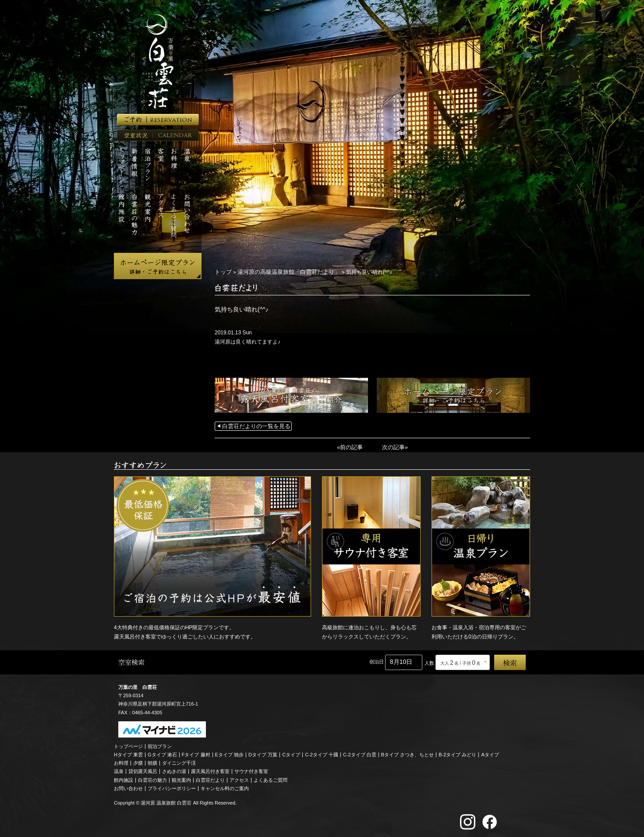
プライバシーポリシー (172, 787)
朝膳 (152, 762)
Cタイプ (291, 753)
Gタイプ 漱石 (162, 753)
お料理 (121, 762)
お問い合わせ (128, 787)
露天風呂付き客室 (210, 770)
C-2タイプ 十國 (322, 753)
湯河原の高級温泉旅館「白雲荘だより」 (283, 272)
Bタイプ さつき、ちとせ (407, 753)
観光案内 (181, 779)
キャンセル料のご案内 (225, 787)
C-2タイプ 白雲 (360, 753)
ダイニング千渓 (179, 762)
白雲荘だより (210, 779)
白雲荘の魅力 (152, 779)
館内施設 (124, 779)
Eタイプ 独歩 (229, 753)
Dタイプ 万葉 (263, 753)
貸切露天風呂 (143, 770)
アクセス (239, 779)
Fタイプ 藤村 (196, 753)
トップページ (128, 745)
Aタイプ (490, 753)
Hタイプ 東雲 (128, 753)
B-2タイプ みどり (457, 753)
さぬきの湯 (174, 770)
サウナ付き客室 (251, 770)
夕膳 (138, 762)
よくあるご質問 (271, 779)
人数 (429, 662)
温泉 (119, 770)
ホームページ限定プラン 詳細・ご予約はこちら (158, 266)
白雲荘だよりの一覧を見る (254, 426)
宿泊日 (377, 661)
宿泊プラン (160, 745)
